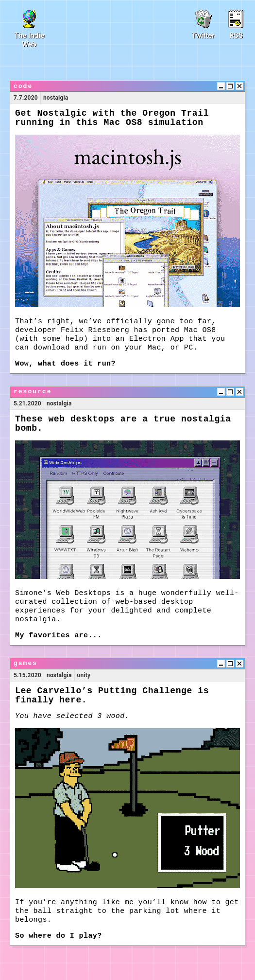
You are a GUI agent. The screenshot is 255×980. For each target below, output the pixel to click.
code (23, 86)
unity (84, 675)
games (25, 663)
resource (33, 392)
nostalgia (56, 98)
